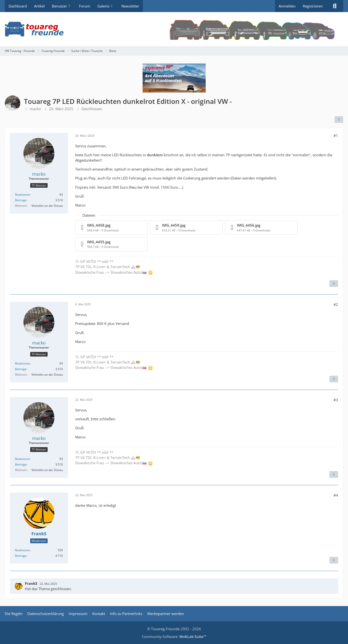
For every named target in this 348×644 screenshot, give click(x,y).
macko (35, 109)
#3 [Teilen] (336, 400)
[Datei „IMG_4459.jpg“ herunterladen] (186, 227)
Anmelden (287, 6)
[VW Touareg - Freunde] (174, 29)
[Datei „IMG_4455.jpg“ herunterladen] (111, 244)
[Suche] (335, 6)
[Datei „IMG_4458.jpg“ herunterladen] (111, 227)
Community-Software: (174, 637)
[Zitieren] (334, 284)
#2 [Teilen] (336, 304)
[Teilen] (339, 120)
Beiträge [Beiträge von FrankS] (21, 556)
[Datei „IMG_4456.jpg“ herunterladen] (261, 227)
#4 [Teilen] (336, 495)
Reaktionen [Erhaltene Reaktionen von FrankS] (22, 550)
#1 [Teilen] (336, 136)
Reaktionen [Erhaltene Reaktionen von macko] (22, 195)
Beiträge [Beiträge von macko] (21, 200)
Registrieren (313, 6)
